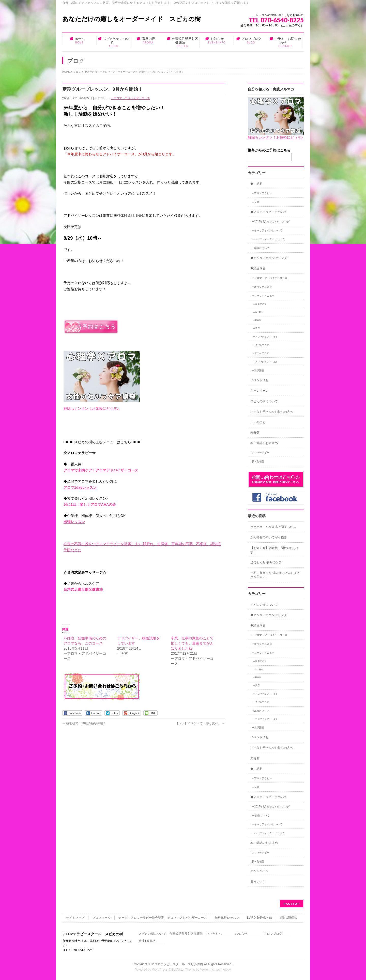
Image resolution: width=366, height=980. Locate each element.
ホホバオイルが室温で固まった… (273, 527)
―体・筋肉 (258, 312)
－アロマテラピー (262, 193)
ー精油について (261, 248)
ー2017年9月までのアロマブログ (271, 221)
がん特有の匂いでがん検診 (269, 537)
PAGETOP (292, 904)
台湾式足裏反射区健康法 (83, 589)
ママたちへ (214, 934)
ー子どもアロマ (261, 345)
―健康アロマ (260, 304)
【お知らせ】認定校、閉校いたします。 (275, 550)
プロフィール (101, 918)
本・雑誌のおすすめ (264, 443)
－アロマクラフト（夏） (265, 362)
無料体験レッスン (227, 918)
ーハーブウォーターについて (268, 239)
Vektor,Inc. (207, 970)
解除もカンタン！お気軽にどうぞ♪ (91, 408)
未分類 (255, 433)
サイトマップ (75, 918)
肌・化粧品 (258, 461)
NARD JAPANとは (260, 918)
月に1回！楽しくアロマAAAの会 (90, 504)
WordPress (160, 970)
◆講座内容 (91, 72)
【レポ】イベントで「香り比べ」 (200, 723)
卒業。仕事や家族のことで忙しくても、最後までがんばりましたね (192, 643)
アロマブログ (273, 934)
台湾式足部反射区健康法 (186, 934)
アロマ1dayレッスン (80, 487)
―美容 (256, 328)
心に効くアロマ (261, 353)
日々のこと (258, 422)
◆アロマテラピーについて (269, 212)
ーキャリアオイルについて (267, 230)
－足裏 (255, 202)
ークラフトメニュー (263, 296)
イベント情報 (260, 380)
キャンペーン (260, 391)
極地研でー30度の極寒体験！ (84, 723)
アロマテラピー (261, 453)
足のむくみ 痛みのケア (266, 562)
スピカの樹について (264, 401)
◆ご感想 (256, 184)
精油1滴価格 (289, 918)
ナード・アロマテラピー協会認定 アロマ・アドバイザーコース (163, 918)
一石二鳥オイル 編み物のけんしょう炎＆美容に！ (275, 575)
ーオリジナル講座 (262, 287)
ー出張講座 (258, 370)
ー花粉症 (257, 320)
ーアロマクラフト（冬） (265, 337)
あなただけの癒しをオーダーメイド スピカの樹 (132, 19)
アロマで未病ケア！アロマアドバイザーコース (101, 470)
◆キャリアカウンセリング (269, 258)
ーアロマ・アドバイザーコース (118, 72)
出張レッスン (74, 522)
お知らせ (241, 934)
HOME (66, 72)
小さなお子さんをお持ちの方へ (272, 412)
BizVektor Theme (183, 970)
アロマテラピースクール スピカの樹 (177, 964)
